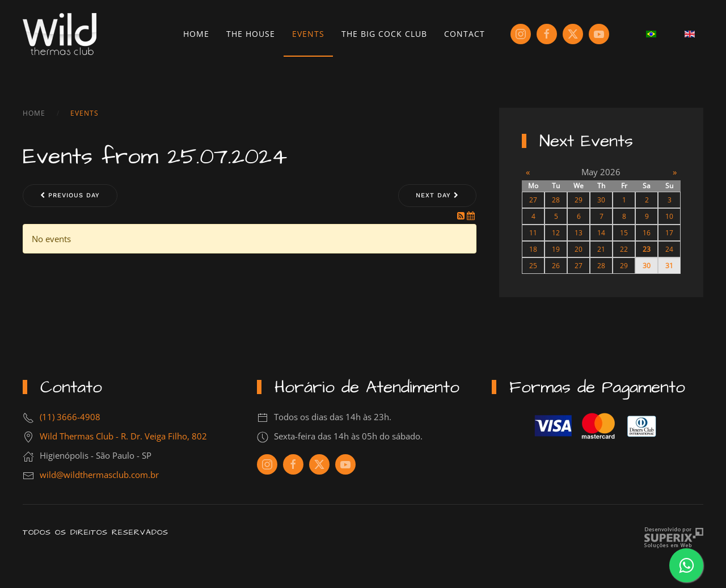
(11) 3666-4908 (70, 417)
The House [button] (251, 34)
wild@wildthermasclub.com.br (99, 475)
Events (308, 34)
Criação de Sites (674, 538)
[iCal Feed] (471, 215)
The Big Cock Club (384, 34)
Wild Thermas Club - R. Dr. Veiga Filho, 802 (123, 436)
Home (196, 34)
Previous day (70, 195)
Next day (437, 195)
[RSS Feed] (462, 215)
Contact (465, 34)
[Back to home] (60, 34)
